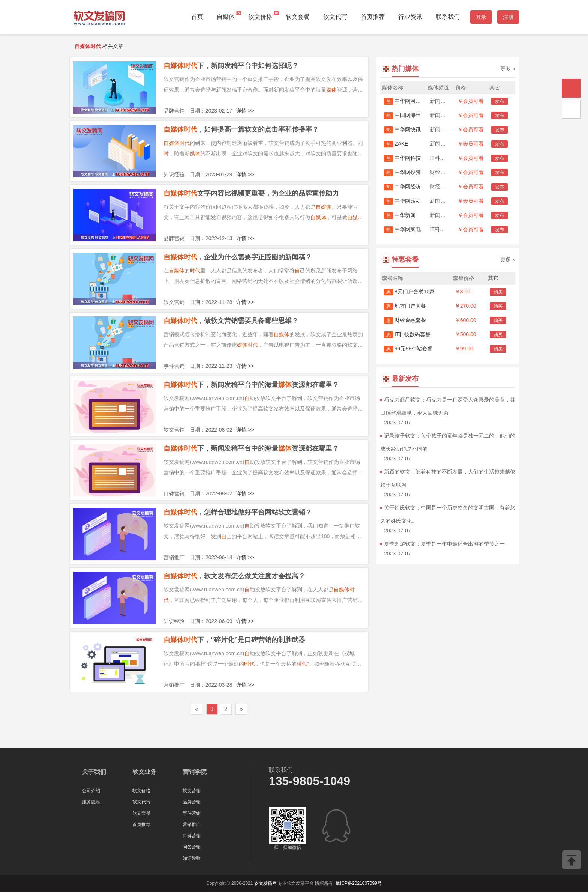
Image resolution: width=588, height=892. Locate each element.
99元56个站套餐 (408, 349)
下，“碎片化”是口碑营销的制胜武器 (234, 640)
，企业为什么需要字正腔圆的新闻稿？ (238, 257)
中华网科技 (402, 158)
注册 (508, 17)
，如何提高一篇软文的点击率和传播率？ (241, 129)
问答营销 (192, 847)
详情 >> (245, 111)
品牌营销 (192, 802)
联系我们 (448, 17)
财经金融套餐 (405, 320)
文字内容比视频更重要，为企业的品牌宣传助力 (251, 193)
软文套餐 (298, 17)
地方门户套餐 (405, 306)
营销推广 (192, 824)
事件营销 (192, 813)
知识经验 (192, 858)
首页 (197, 17)
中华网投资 (402, 172)
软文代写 (335, 17)
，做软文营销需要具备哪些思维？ (231, 321)
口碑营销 (192, 836)
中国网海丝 (402, 115)
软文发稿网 (265, 883)
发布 (499, 101)
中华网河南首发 (408, 101)
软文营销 (192, 791)
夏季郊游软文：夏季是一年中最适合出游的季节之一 (444, 544)
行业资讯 (410, 17)
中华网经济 (402, 187)
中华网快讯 (402, 129)
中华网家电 (402, 229)
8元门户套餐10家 (409, 292)
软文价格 (260, 17)
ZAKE (396, 144)
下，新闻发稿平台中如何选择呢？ (231, 66)
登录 (481, 17)
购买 (498, 292)
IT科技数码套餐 (407, 334)
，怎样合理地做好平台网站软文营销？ (238, 512)
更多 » (508, 69)
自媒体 (226, 17)
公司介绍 (91, 791)
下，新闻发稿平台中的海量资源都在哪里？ (251, 385)
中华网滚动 (402, 201)
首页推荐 (373, 17)
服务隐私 (91, 802)
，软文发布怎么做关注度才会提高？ (234, 576)
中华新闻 (400, 215)
